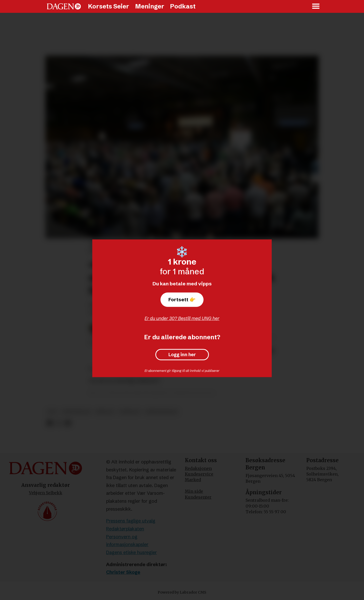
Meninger (150, 6)
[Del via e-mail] (68, 423)
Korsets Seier (109, 6)
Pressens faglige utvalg (131, 521)
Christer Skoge (123, 572)
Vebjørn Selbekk (46, 493)
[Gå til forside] (64, 6)
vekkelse (130, 412)
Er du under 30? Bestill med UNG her (182, 318)
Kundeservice (199, 474)
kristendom (76, 412)
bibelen (105, 412)
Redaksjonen (198, 468)
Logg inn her (182, 355)
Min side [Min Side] (194, 491)
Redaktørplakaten (125, 529)
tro (52, 412)
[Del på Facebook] (50, 423)
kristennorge (161, 412)
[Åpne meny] (316, 7)
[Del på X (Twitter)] (59, 423)
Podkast (183, 6)
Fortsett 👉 (182, 299)
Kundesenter (198, 497)
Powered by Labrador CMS (182, 592)
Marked (193, 480)
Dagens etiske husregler (132, 552)
